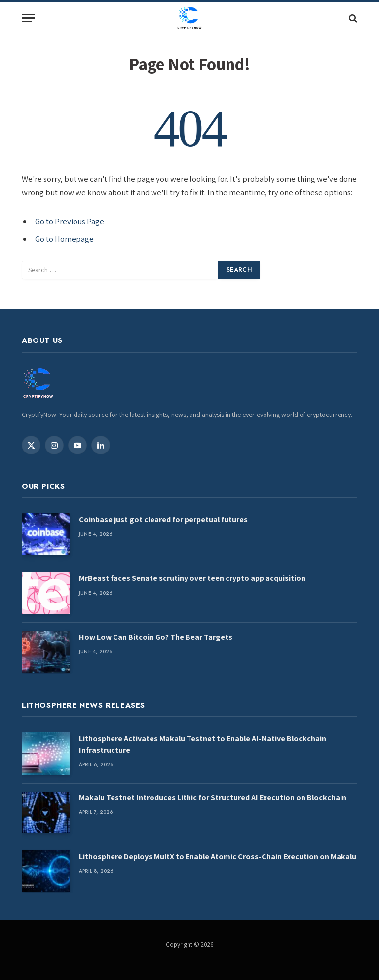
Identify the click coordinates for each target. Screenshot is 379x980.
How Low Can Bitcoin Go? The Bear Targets (156, 637)
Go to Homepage (64, 239)
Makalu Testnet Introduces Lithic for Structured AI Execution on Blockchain (213, 798)
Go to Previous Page (70, 221)
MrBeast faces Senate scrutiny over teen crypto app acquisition (192, 578)
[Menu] (28, 18)
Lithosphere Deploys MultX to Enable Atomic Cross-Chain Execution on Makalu (218, 856)
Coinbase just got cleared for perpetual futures (163, 519)
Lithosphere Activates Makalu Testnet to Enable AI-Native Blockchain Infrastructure (203, 744)
